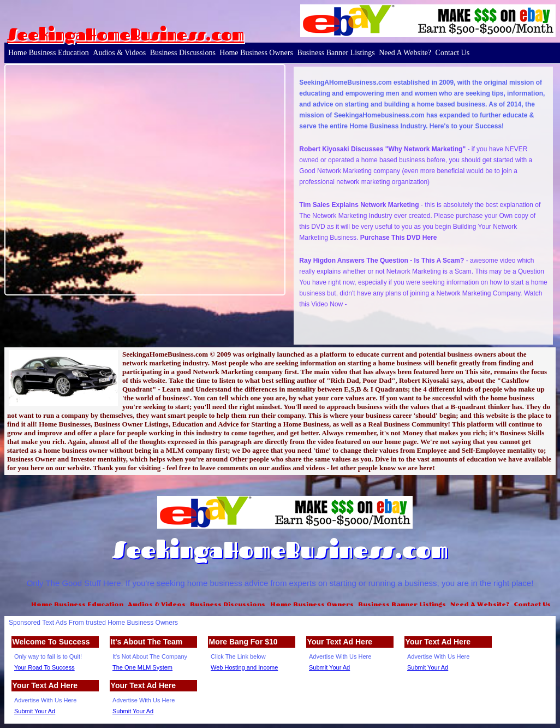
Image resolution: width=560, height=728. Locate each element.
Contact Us (453, 53)
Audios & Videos (119, 53)
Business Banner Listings (336, 53)
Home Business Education (49, 53)
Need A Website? (405, 53)
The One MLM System (142, 667)
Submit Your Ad (329, 667)
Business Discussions (183, 53)
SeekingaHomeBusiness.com (126, 34)
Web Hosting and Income (244, 667)
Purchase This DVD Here (399, 238)
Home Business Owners (256, 53)
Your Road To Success (44, 667)
